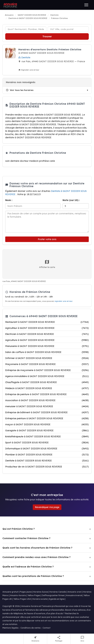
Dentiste (24, 57)
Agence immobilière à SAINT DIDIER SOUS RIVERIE (47, 376)
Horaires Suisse (41, 592)
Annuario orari (75, 592)
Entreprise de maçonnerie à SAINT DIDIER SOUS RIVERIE (47, 370)
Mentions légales (10, 628)
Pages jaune (26, 592)
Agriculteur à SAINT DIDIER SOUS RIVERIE (47, 328)
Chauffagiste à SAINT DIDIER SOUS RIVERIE (47, 382)
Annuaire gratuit (10, 592)
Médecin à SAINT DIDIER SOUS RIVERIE (47, 388)
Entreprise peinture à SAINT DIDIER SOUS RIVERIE (47, 418)
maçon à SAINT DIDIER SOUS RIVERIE (47, 424)
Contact (47, 628)
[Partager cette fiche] (59, 639)
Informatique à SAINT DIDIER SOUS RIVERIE (47, 449)
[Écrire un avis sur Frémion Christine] (82, 639)
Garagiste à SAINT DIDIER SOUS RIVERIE (47, 430)
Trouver (47, 36)
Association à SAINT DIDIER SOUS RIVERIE (47, 400)
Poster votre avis (47, 239)
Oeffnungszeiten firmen (53, 595)
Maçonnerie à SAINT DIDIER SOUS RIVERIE (47, 364)
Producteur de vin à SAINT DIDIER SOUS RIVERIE (47, 467)
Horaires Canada (58, 592)
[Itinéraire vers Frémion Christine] (35, 639)
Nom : (9, 200)
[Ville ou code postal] (68, 29)
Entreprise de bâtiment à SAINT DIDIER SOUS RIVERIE (47, 412)
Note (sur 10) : (71, 200)
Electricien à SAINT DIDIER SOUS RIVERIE (47, 334)
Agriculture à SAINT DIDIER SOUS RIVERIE (47, 340)
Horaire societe (40, 599)
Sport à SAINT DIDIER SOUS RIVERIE (47, 443)
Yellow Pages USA (22, 599)
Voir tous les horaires (20, 90)
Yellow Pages (34, 595)
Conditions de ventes (31, 628)
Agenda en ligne (57, 599)
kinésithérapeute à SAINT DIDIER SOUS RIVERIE (47, 436)
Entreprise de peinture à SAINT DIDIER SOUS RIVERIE (47, 394)
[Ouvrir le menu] (86, 5)
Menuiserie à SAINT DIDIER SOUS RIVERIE (47, 346)
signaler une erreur (63, 301)
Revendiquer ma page (47, 507)
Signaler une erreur (29, 70)
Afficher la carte (47, 264)
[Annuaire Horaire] (10, 5)
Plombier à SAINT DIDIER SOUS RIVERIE (47, 455)
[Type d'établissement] (26, 29)
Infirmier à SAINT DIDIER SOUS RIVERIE (47, 358)
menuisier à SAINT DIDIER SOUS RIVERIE (47, 406)
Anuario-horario (18, 595)
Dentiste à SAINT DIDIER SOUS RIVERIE (47, 461)
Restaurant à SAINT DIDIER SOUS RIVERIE (47, 322)
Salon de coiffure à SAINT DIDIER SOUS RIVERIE (47, 352)
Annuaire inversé (74, 595)
